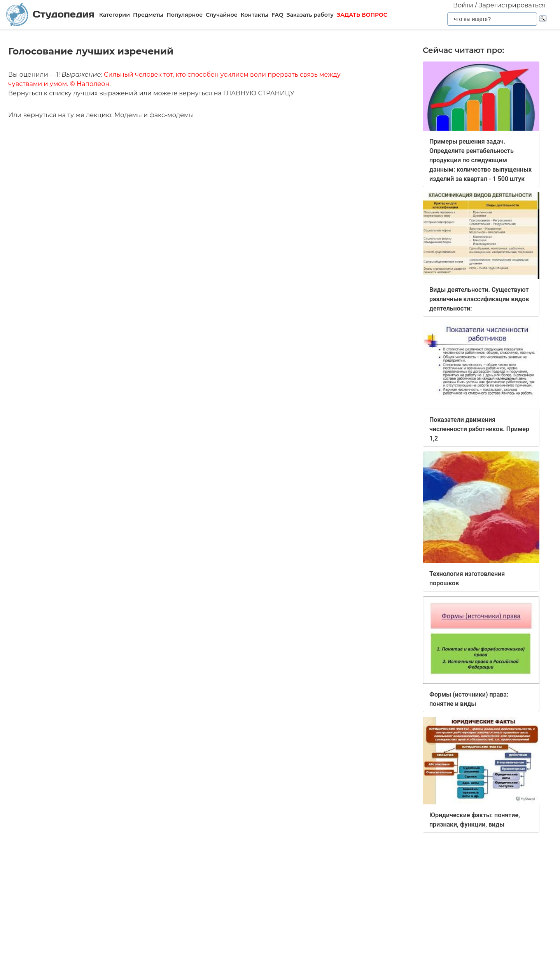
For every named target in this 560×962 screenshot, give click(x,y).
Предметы (148, 15)
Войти (463, 5)
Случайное (222, 15)
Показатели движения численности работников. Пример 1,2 (479, 429)
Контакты (255, 15)
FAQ (277, 15)
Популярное (185, 15)
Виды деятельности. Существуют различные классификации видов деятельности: (479, 299)
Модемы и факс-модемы (154, 115)
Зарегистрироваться (512, 5)
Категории (115, 15)
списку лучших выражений (93, 93)
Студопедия (50, 15)
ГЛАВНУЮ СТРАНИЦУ (259, 93)
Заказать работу (310, 15)
